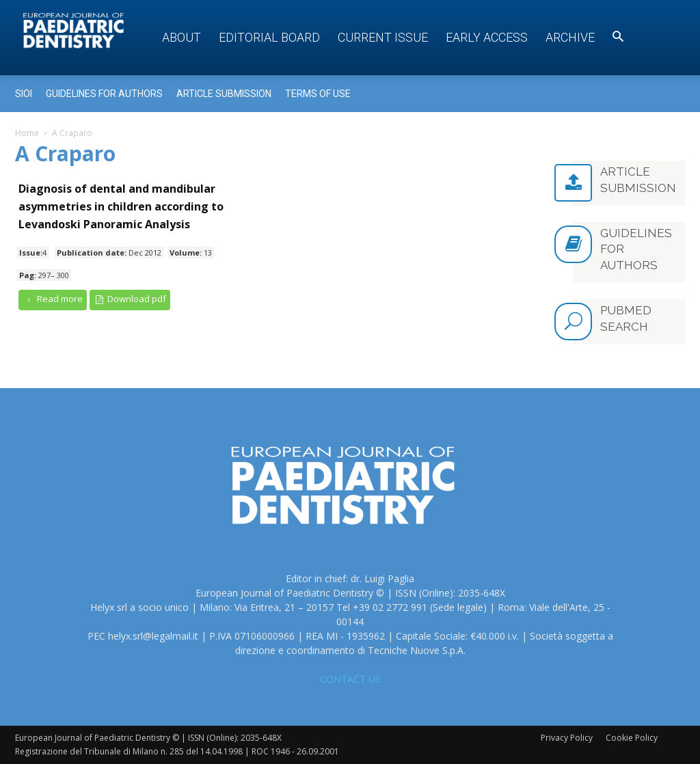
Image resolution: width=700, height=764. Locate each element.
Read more (53, 299)
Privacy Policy (567, 738)
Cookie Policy (632, 738)
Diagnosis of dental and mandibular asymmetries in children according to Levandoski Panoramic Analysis (121, 206)
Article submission (224, 94)
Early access (487, 37)
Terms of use (318, 94)
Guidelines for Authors (104, 94)
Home (27, 133)
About (181, 37)
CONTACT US (350, 679)
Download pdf (130, 299)
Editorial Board (269, 37)
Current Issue (383, 37)
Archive (570, 37)
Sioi (24, 94)
